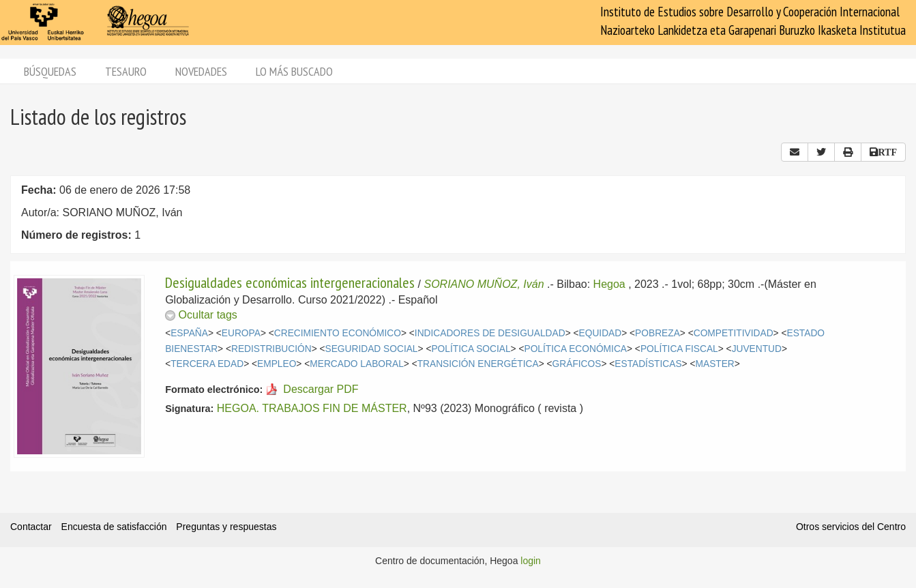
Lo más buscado (294, 71)
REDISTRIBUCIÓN (271, 349)
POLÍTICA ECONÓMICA (575, 349)
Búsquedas (50, 71)
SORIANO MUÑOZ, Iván (484, 284)
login (531, 561)
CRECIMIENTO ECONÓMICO (338, 333)
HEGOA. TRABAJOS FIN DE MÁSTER (312, 408)
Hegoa (609, 284)
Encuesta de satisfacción (114, 527)
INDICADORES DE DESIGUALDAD (490, 333)
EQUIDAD (601, 333)
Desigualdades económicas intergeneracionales (290, 282)
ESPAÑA (189, 333)
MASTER (715, 364)
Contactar (31, 527)
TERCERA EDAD (207, 364)
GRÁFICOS (577, 364)
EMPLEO (277, 364)
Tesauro (126, 71)
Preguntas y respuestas (226, 527)
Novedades (201, 71)
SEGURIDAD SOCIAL (372, 349)
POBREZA (658, 333)
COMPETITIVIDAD (734, 333)
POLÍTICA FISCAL (679, 349)
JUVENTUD (757, 349)
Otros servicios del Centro (851, 527)
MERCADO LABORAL (357, 364)
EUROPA (241, 333)
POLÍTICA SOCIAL (471, 349)
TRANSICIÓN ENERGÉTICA (478, 364)
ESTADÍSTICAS (648, 364)
